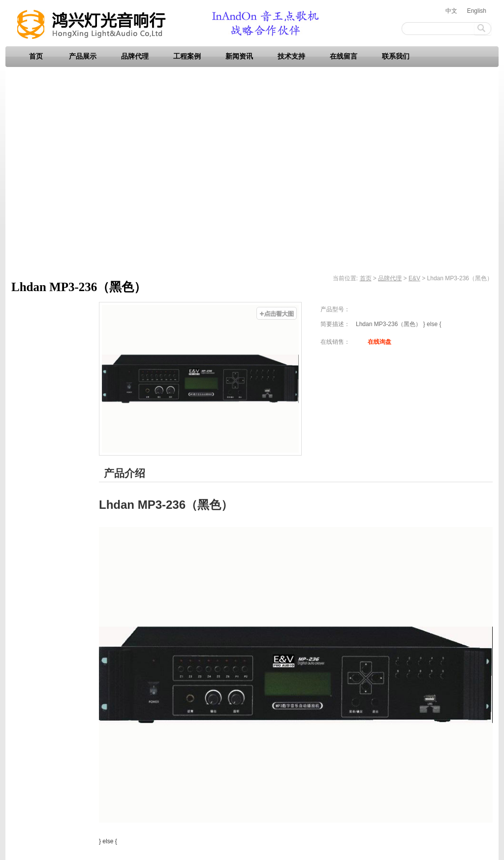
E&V (414, 278)
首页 (36, 56)
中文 (451, 11)
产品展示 (83, 56)
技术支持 (291, 56)
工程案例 (187, 56)
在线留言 (344, 56)
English (477, 11)
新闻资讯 (239, 56)
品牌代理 (135, 56)
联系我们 (396, 56)
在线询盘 (379, 342)
